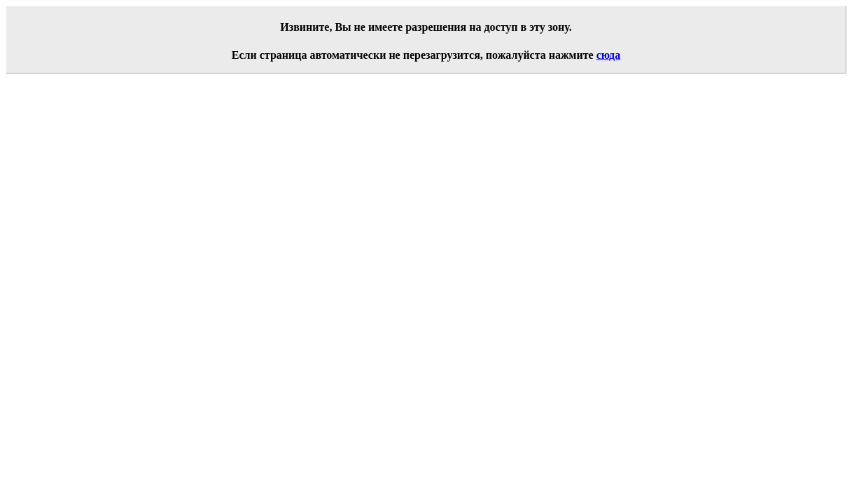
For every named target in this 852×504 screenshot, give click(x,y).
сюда (609, 55)
